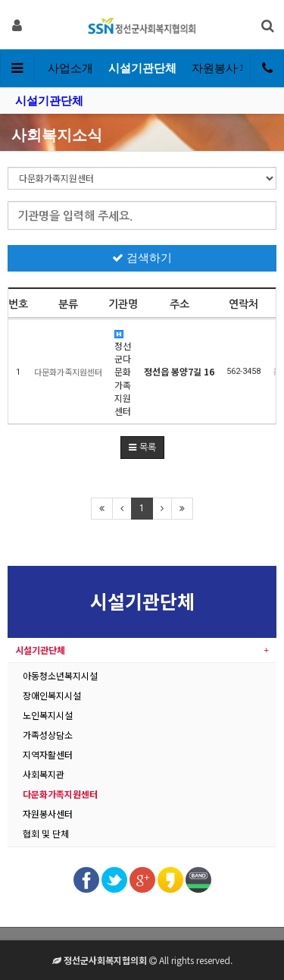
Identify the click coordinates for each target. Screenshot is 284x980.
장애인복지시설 (52, 695)
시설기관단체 (142, 68)
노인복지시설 (48, 715)
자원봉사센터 (48, 814)
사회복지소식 (57, 135)
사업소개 (70, 68)
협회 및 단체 (46, 833)
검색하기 (142, 258)
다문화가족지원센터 (60, 794)
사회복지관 (44, 774)
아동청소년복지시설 (60, 675)
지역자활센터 (48, 754)
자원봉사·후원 (227, 68)
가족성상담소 (48, 735)
